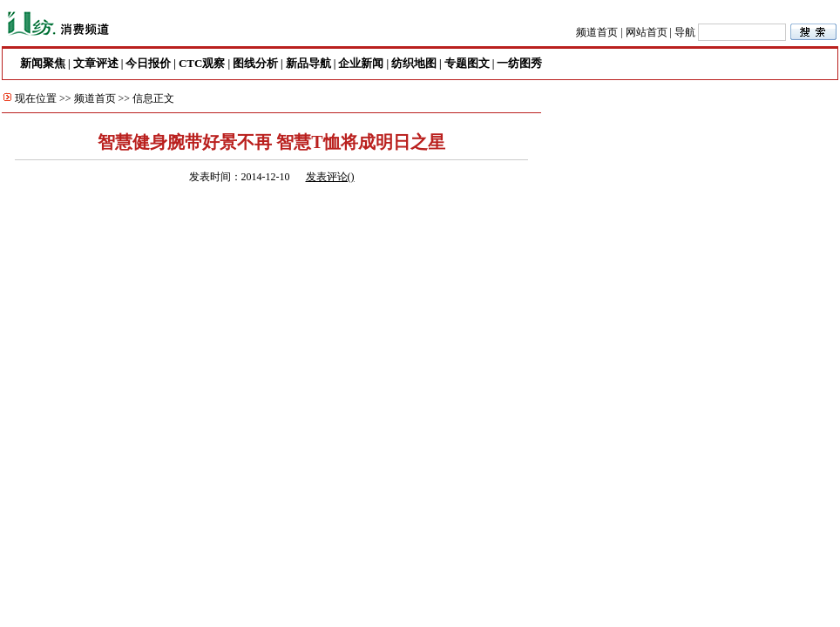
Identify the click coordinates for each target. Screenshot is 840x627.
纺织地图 (414, 63)
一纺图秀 (519, 63)
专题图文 (467, 63)
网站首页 (647, 32)
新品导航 (308, 63)
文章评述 (96, 63)
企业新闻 (361, 63)
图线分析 (255, 63)
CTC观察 (202, 63)
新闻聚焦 (43, 63)
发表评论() (330, 177)
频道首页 (597, 32)
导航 (685, 32)
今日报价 (148, 63)
